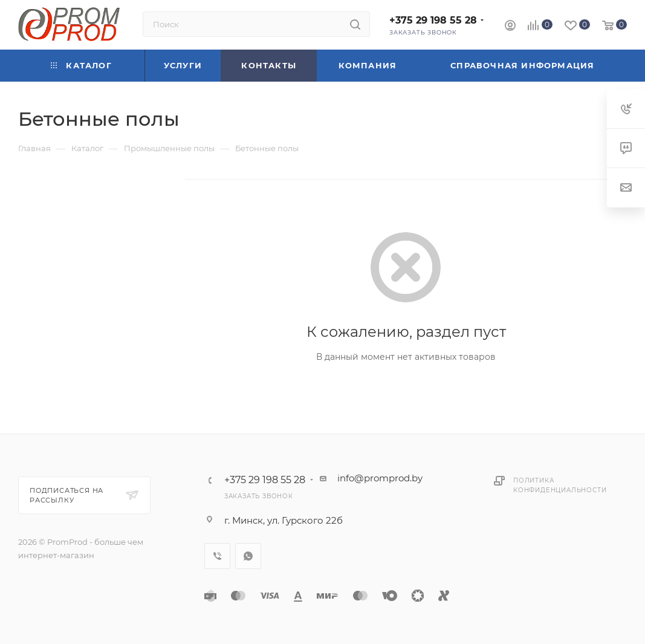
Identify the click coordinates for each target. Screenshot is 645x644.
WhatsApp (248, 556)
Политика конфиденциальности (560, 485)
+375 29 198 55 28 (433, 20)
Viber (217, 556)
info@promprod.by (380, 478)
